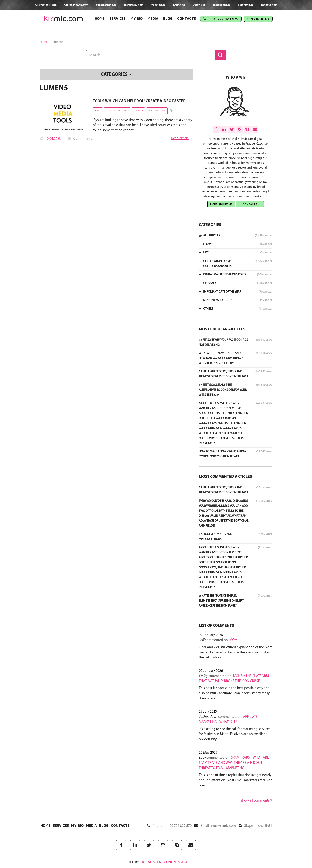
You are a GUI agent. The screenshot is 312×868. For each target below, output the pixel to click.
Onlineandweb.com (76, 5)
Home (100, 18)
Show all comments (256, 801)
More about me (221, 204)
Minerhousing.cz (106, 5)
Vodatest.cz (158, 5)
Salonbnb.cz (246, 5)
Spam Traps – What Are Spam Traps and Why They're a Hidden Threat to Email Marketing (234, 763)
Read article (180, 138)
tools (98, 111)
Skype (255, 826)
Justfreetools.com (46, 5)
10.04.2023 (53, 139)
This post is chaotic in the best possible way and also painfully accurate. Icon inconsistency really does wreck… (234, 693)
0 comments (82, 139)
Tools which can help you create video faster (139, 101)
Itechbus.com (269, 5)
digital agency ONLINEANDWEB (166, 862)
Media (153, 18)
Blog (168, 18)
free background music (117, 111)
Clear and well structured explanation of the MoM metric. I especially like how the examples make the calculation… (236, 652)
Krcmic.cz (179, 5)
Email (215, 826)
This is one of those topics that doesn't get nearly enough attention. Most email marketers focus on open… (236, 780)
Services (117, 18)
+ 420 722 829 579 (221, 19)
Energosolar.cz (222, 5)
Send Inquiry (258, 19)
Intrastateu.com (134, 5)
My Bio (136, 18)
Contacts (187, 18)
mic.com (63, 18)
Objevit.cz (199, 5)
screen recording (157, 111)
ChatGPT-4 (138, 111)
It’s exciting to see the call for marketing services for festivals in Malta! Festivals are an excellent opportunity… (234, 734)
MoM (233, 640)
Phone (169, 826)
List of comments (216, 626)
